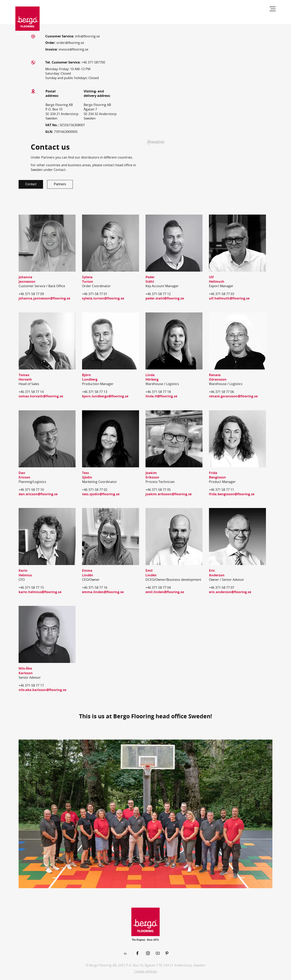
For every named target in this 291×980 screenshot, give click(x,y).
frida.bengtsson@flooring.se (232, 494)
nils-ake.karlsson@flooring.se (42, 690)
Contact (31, 184)
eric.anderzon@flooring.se (230, 592)
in (125, 954)
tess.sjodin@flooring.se (101, 494)
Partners (60, 184)
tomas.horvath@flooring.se (41, 396)
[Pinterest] (170, 953)
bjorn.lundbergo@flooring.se (105, 396)
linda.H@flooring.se (161, 396)
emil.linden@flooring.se (165, 592)
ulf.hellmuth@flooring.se (229, 298)
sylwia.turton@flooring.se (103, 298)
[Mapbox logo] (156, 142)
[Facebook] (141, 953)
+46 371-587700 (93, 62)
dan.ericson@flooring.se (38, 494)
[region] (206, 85)
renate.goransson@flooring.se (233, 396)
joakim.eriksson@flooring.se (169, 494)
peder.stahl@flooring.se (165, 298)
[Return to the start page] (27, 21)
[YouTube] (161, 953)
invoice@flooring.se (73, 49)
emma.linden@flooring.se (103, 592)
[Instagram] (151, 953)
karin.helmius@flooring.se (40, 592)
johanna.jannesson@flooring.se (44, 298)
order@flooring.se (70, 43)
